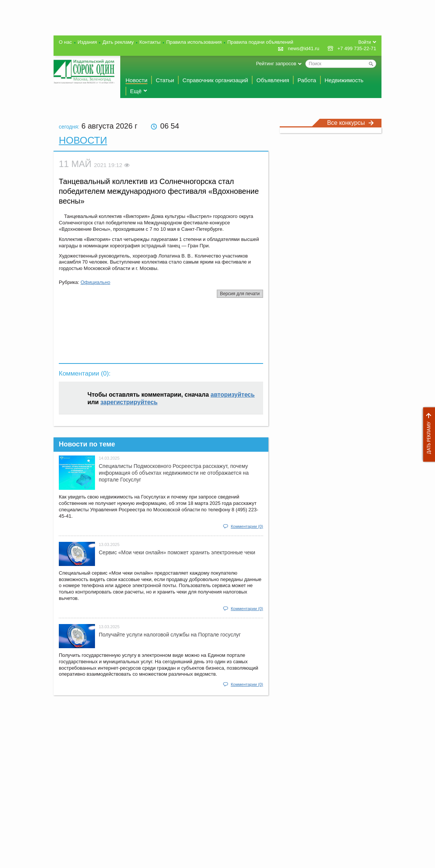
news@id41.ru (304, 48)
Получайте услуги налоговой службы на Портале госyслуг (170, 635)
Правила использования (194, 42)
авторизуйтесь (233, 395)
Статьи (165, 80)
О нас (65, 42)
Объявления (273, 80)
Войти (365, 42)
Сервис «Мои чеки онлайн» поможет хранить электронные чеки (177, 552)
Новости (136, 80)
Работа (307, 80)
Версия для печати (240, 294)
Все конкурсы (351, 123)
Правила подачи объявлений (260, 42)
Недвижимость (344, 80)
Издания (87, 42)
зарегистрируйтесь (129, 402)
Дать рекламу (427, 435)
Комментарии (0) (247, 526)
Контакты (150, 42)
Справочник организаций (215, 80)
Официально (96, 282)
